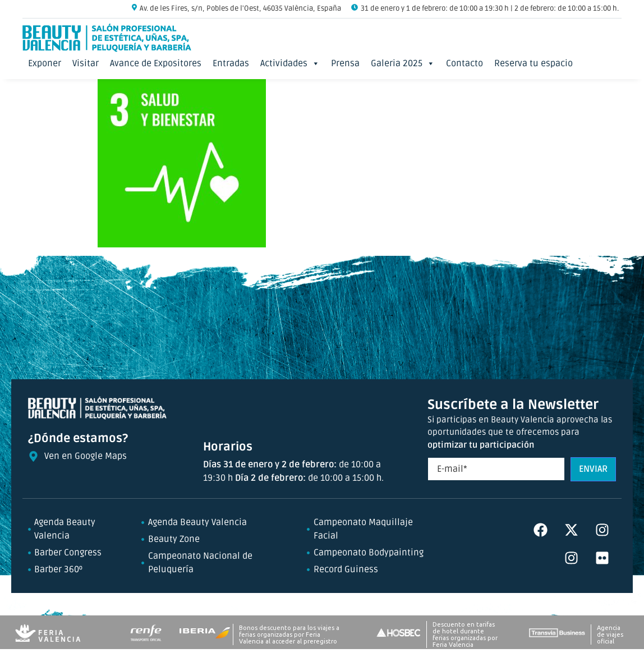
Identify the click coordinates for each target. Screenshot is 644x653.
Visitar (86, 63)
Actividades (290, 63)
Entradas (231, 63)
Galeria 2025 (403, 63)
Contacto (464, 63)
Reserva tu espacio (533, 63)
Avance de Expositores (156, 63)
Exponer (45, 63)
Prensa (345, 63)
